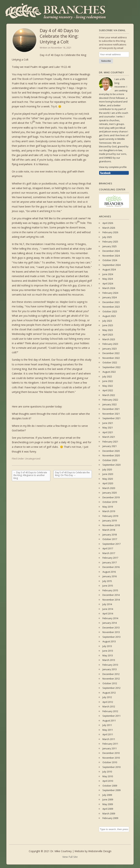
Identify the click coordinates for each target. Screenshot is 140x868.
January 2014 (110, 623)
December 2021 (111, 409)
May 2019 (108, 507)
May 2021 (108, 428)
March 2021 (109, 437)
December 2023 (111, 302)
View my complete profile (113, 167)
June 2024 (108, 274)
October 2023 (110, 311)
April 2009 (108, 809)
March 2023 (109, 339)
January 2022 (110, 404)
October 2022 (110, 362)
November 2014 (111, 600)
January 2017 (110, 562)
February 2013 (110, 665)
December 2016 (111, 567)
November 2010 (111, 758)
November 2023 (111, 307)
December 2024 (111, 251)
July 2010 (107, 772)
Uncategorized (33, 459)
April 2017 (108, 548)
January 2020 (110, 493)
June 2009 (108, 799)
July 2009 (107, 795)
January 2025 (110, 246)
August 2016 (109, 572)
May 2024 (108, 279)
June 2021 (108, 423)
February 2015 (110, 590)
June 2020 (108, 474)
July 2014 (107, 604)
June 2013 (108, 651)
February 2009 (110, 818)
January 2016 (110, 576)
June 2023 (108, 325)
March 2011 (109, 739)
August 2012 (109, 693)
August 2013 (109, 641)
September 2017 (111, 544)
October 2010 (110, 762)
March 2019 (109, 511)
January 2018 (110, 535)
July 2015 (107, 581)
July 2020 (107, 469)
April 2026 (108, 223)
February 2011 (110, 744)
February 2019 (110, 516)
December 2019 (111, 497)
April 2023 (108, 335)
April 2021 (108, 432)
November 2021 (111, 414)
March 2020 (109, 488)
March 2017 (109, 553)
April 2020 (108, 483)
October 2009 (110, 786)
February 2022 (110, 400)
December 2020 (111, 451)
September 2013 (111, 637)
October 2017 (110, 539)
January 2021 (110, 446)
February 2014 (110, 618)
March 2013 (109, 660)
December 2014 (111, 595)
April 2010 (108, 781)
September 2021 (111, 418)
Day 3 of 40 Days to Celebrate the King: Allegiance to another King (30, 475)
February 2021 (110, 442)
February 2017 (110, 558)
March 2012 (109, 706)
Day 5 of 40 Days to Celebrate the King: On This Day (72, 474)
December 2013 (111, 628)
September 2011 (111, 716)
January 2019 (110, 521)
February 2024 (110, 293)
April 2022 (108, 390)
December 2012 (111, 674)
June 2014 (108, 609)
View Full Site (70, 857)
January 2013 (110, 669)
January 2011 (110, 748)
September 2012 (111, 688)
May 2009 (108, 804)
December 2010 (111, 753)
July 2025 (107, 237)
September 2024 (111, 265)
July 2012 (107, 697)
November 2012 (111, 679)
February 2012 (110, 711)
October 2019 (110, 502)
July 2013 (107, 646)
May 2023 (108, 330)
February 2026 (110, 232)
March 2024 (109, 288)
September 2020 (111, 465)
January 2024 (110, 297)
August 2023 (109, 316)
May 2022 (108, 386)
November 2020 (111, 455)
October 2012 (110, 683)
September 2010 (111, 767)
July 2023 (107, 321)
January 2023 (110, 349)
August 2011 (109, 721)
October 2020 (110, 460)
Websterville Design (100, 851)
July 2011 (107, 725)
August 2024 (109, 269)
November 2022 (111, 358)
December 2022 (111, 353)
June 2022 (108, 381)
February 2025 (110, 242)
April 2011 (108, 734)
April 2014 (108, 613)
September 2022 (111, 367)
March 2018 (109, 530)
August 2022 (109, 372)
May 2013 (108, 655)
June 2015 (108, 586)
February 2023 (110, 344)
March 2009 (109, 813)
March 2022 (109, 395)
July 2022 (107, 376)
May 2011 (108, 730)
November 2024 (111, 256)
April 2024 (108, 283)
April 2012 (108, 702)
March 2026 (109, 228)
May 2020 (108, 479)
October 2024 (110, 260)
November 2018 (111, 525)
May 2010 (108, 776)
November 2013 (111, 632)
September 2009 (111, 790)
